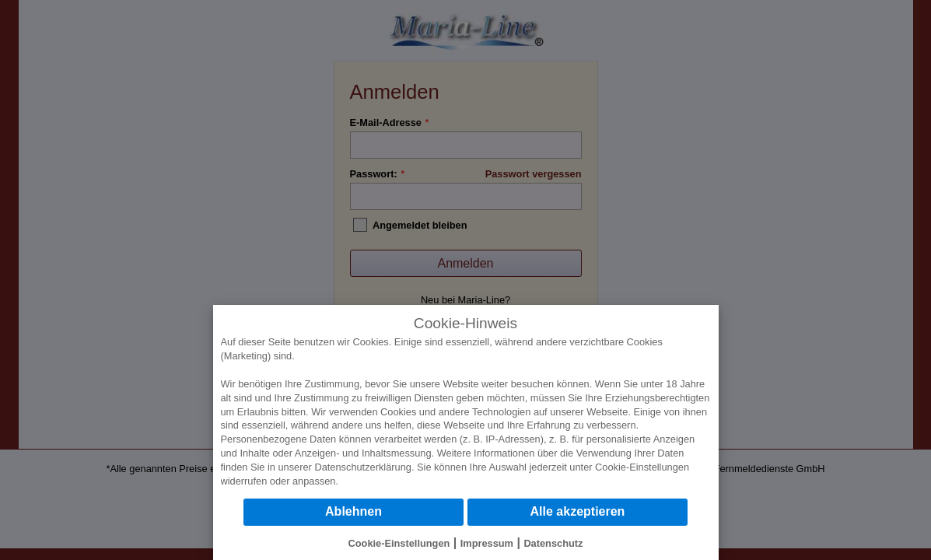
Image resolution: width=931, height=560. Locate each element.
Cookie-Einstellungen (642, 467)
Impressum (487, 543)
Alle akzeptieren (578, 511)
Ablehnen (353, 511)
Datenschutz (553, 543)
